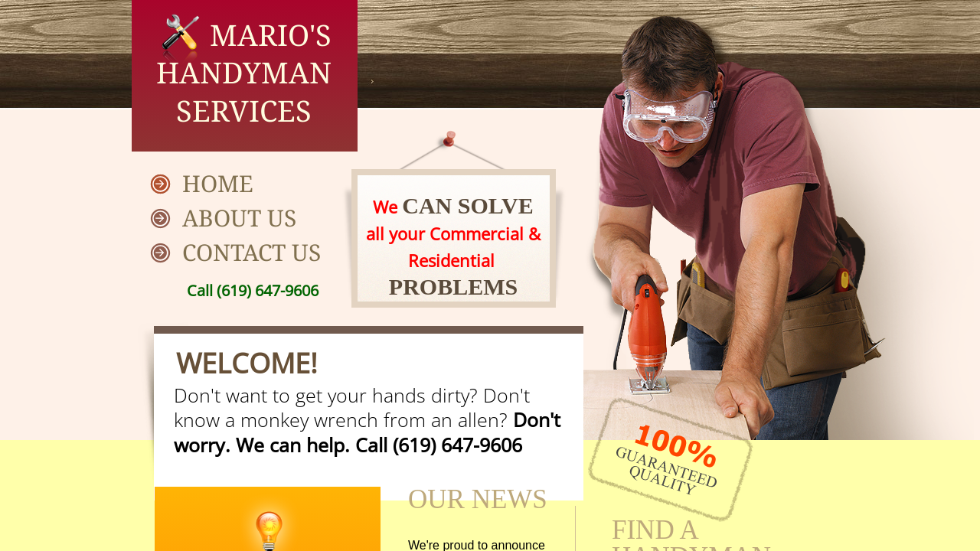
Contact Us (252, 252)
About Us (239, 218)
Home (218, 183)
